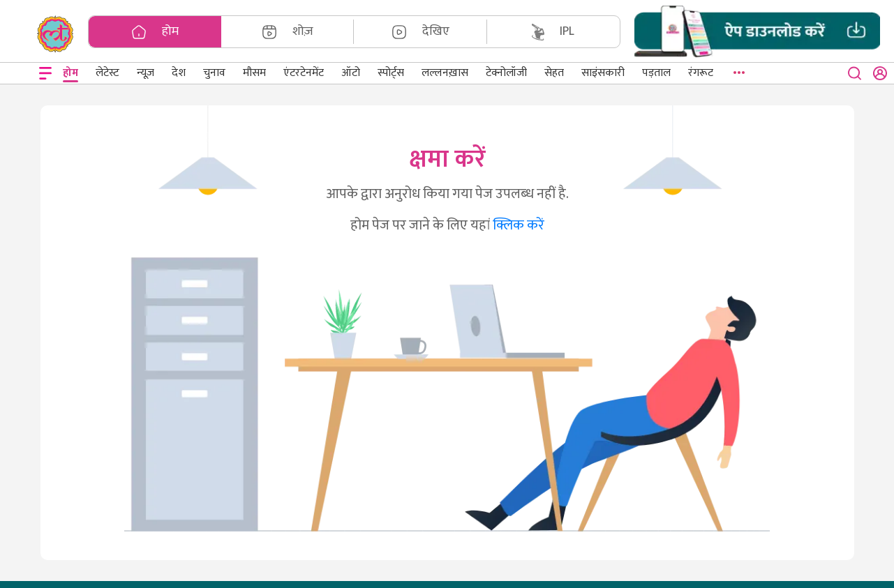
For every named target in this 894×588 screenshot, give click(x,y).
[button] (757, 32)
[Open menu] (45, 73)
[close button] (855, 73)
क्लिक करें (519, 225)
